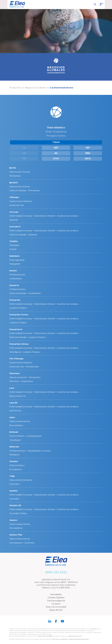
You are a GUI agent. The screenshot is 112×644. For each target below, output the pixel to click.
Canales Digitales (56, 597)
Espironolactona (17, 396)
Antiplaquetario (34, 436)
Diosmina (14, 381)
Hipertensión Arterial (20, 172)
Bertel (13, 168)
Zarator (13, 520)
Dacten (13, 271)
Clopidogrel (15, 440)
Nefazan (14, 432)
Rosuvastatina (16, 425)
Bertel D (14, 183)
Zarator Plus (16, 535)
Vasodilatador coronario (39, 451)
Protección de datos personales (79, 639)
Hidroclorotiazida (18, 190)
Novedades (56, 594)
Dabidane (14, 256)
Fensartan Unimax (19, 344)
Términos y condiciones (60, 639)
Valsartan (14, 220)
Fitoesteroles (32, 367)
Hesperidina (27, 381)
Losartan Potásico (18, 308)
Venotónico (35, 377)
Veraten (13, 491)
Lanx (12, 388)
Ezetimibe (14, 484)
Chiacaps (14, 197)
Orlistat (13, 249)
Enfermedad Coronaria (21, 216)
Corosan (14, 212)
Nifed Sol (14, 447)
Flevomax (14, 373)
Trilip (12, 476)
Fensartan (15, 300)
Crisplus (14, 241)
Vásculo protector (18, 377)
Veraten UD (15, 505)
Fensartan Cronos (19, 315)
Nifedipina (14, 455)
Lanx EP (13, 403)
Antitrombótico (17, 436)
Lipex (12, 417)
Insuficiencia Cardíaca (68, 216)
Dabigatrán (15, 264)
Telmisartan (15, 176)
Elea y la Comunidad (56, 607)
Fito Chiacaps (16, 359)
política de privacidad (45, 636)
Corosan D (15, 227)
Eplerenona (15, 411)
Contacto (56, 604)
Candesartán (16, 279)
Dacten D (14, 285)
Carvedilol (14, 499)
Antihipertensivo (17, 275)
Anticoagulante (17, 260)
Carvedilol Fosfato (18, 513)
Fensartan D (16, 329)
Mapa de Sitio (56, 610)
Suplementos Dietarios (21, 201)
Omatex (14, 461)
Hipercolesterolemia (20, 421)
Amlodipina (15, 352)
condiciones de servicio (75, 636)
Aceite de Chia (16, 205)
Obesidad (14, 245)
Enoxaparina (16, 469)
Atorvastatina (16, 528)
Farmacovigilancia (56, 601)
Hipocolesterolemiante (21, 480)
